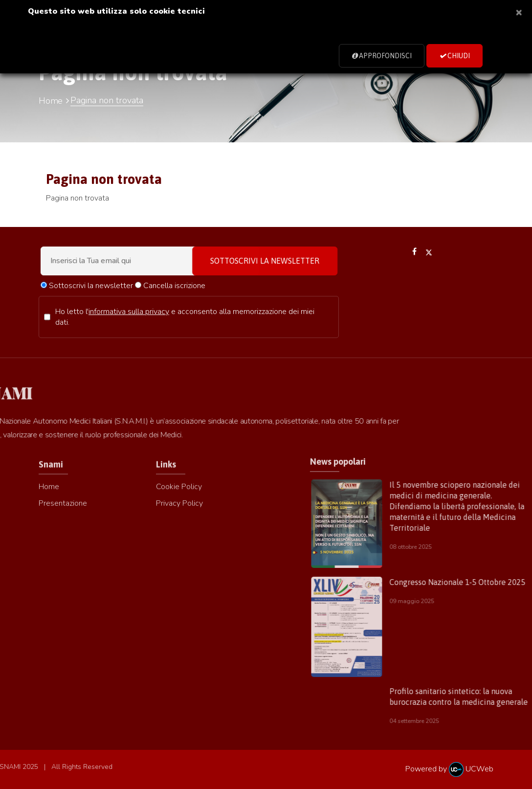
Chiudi (454, 56)
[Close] (519, 12)
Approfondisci (382, 56)
